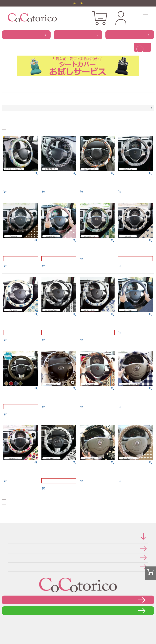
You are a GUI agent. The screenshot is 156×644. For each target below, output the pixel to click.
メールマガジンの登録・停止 (9, 567)
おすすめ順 (8, 126)
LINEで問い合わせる (78, 611)
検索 (142, 47)
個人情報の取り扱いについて (9, 558)
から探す (26, 35)
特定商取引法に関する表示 (9, 549)
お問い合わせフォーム (78, 600)
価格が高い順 (17, 126)
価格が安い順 (13, 126)
